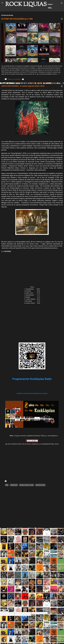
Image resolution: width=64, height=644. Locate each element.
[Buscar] (62, 3)
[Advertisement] (32, 548)
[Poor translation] (6, 618)
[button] (62, 26)
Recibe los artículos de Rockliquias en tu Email (32, 400)
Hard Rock (11, 15)
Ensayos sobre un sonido (27, 492)
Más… (21, 15)
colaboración (14, 492)
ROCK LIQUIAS (26, 5)
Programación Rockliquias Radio (32, 386)
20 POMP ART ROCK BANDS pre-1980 (17, 26)
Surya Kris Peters (40, 492)
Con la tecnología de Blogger (32, 607)
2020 (7, 492)
